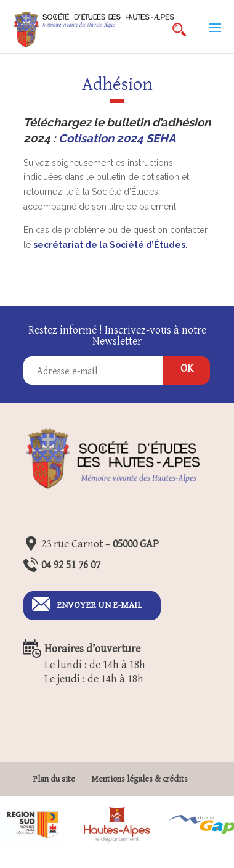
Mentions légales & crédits (139, 779)
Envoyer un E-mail (99, 605)
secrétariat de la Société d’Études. (111, 245)
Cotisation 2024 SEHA (117, 138)
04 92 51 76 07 (71, 565)
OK (187, 368)
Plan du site (54, 779)
